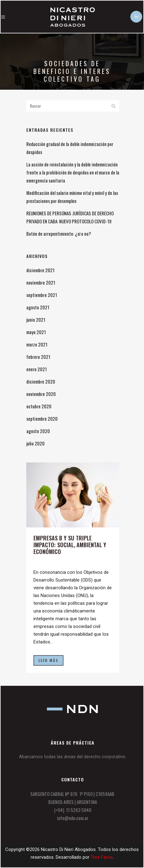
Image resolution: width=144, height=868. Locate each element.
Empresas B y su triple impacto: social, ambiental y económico (70, 545)
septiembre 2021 (42, 295)
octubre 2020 (39, 406)
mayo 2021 (36, 332)
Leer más (48, 660)
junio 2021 (36, 320)
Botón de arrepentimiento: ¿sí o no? (59, 234)
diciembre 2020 (41, 381)
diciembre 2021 (40, 270)
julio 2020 (35, 443)
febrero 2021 (38, 357)
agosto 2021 (38, 307)
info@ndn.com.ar (73, 818)
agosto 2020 (38, 431)
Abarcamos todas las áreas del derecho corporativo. (73, 757)
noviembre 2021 (41, 282)
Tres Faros (102, 857)
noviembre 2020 (41, 394)
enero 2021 (37, 369)
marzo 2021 (37, 344)
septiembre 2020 (42, 419)
